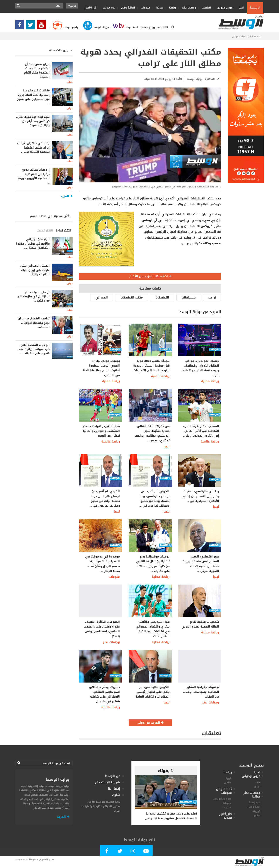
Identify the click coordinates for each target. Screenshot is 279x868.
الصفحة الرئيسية (251, 37)
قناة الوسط (123, 27)
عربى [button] (72, 6)
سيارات (227, 807)
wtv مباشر (109, 8)
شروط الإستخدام (108, 782)
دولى (235, 37)
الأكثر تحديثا (45, 231)
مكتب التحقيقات (132, 298)
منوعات (144, 8)
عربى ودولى (223, 8)
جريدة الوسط (93, 27)
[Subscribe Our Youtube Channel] (43, 26)
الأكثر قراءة (63, 231)
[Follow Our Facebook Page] (21, 26)
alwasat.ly (20, 860)
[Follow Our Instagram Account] (133, 852)
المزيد (63, 817)
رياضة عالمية (160, 376)
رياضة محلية (111, 381)
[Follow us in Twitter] (32, 26)
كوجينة (256, 811)
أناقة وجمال (253, 807)
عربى (258, 782)
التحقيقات (162, 298)
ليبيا (240, 8)
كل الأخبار (90, 8)
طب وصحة (255, 802)
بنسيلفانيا (189, 298)
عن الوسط (112, 776)
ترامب (212, 298)
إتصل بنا (114, 789)
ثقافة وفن (127, 8)
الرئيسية (255, 8)
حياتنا (158, 8)
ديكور (257, 816)
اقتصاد (205, 8)
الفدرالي (102, 298)
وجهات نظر (188, 8)
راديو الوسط (63, 27)
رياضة (171, 8)
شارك (116, 795)
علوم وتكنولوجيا (222, 799)
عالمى (228, 783)
